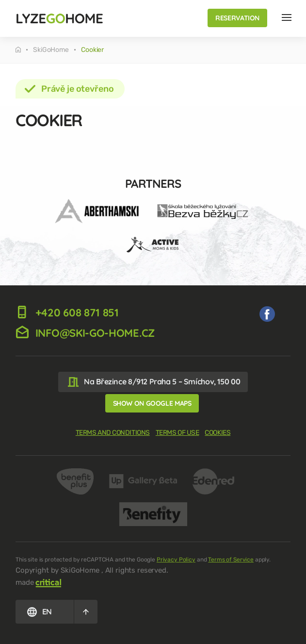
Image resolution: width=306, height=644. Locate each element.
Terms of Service (231, 560)
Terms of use (177, 433)
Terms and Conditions (113, 433)
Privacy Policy (176, 560)
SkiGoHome (51, 50)
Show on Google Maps (152, 403)
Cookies (217, 433)
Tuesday (18, 50)
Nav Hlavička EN (287, 17)
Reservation (237, 18)
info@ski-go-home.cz (85, 333)
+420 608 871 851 (67, 313)
